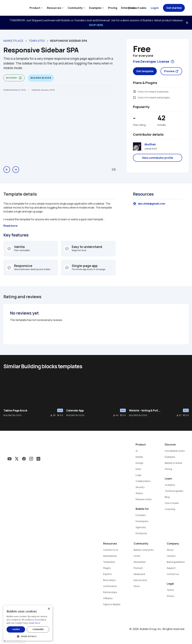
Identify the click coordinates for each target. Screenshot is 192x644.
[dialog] (28, 623)
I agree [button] (16, 629)
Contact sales (137, 8)
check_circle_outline (9, 249)
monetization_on (135, 91)
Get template (145, 71)
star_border (58, 415)
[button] (28, 636)
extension (135, 97)
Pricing (113, 8)
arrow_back (7, 170)
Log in (155, 8)
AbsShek (150, 144)
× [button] (49, 609)
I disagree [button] (38, 629)
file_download (51, 415)
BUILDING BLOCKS (12, 415)
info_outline (20, 78)
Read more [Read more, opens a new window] (35, 623)
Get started (174, 8)
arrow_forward (16, 170)
